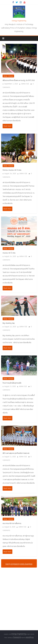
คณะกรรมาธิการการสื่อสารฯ (12, 523)
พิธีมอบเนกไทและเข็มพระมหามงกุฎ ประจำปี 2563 (19, 80)
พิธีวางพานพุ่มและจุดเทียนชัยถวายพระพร (16, 453)
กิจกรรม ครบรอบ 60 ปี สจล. (12, 170)
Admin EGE (25, 84)
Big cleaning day (9, 323)
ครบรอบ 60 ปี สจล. (9, 253)
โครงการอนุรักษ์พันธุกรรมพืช (12, 383)
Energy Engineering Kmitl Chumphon (19, 564)
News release (8, 76)
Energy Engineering (19, 21)
